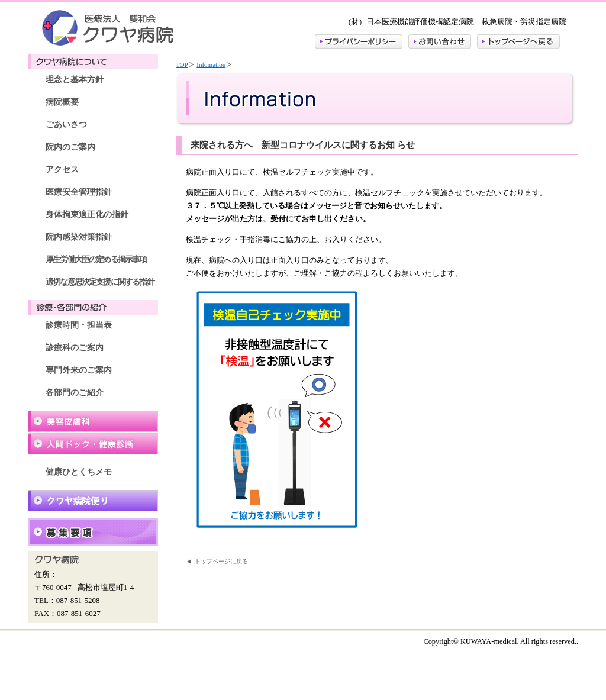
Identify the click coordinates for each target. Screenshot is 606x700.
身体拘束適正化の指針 (87, 214)
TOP (182, 64)
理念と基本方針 (75, 80)
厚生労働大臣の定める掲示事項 (96, 259)
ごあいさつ (66, 125)
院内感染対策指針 (79, 237)
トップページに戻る (221, 561)
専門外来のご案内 (79, 370)
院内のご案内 (70, 147)
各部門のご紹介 (75, 393)
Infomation (211, 64)
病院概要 (62, 102)
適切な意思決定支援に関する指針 (100, 282)
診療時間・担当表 (79, 325)
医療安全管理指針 (79, 192)
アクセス (62, 170)
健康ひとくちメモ (79, 472)
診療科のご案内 (75, 348)
